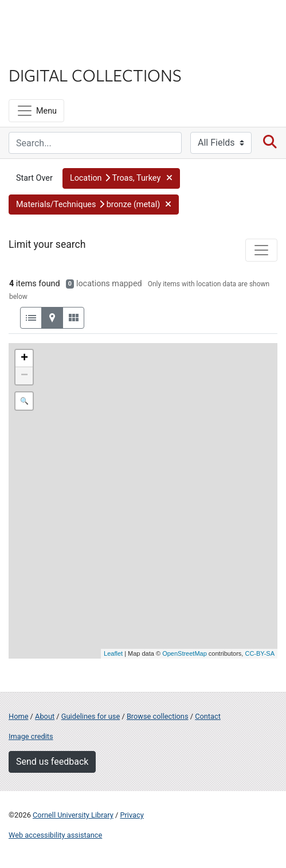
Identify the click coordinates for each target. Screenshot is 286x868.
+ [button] (24, 359)
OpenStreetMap (185, 653)
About (45, 716)
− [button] (24, 376)
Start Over (34, 178)
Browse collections (158, 716)
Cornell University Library (73, 815)
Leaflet (113, 653)
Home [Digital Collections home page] (18, 716)
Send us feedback (52, 762)
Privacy (132, 815)
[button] (121, 178)
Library (43, 52)
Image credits (31, 736)
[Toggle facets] (261, 250)
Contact (208, 716)
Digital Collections (95, 75)
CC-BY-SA (260, 653)
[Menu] (36, 111)
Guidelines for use (91, 716)
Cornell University (66, 22)
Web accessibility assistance (55, 835)
